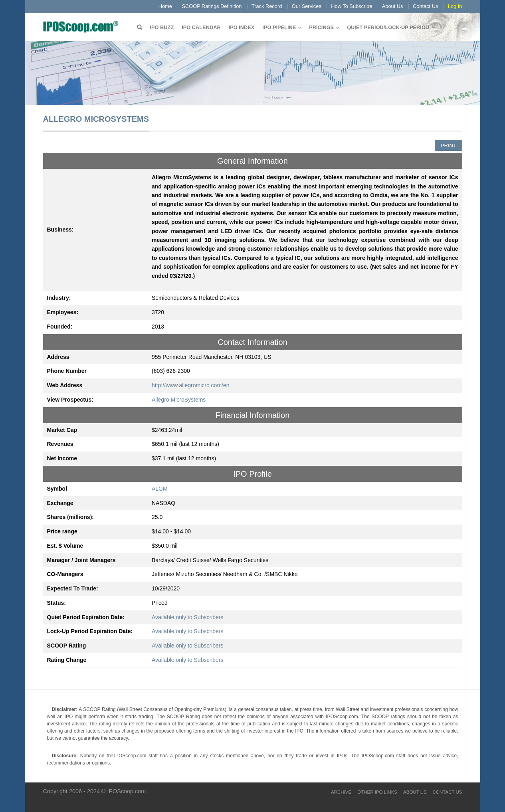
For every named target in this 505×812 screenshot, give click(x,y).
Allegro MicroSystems (179, 400)
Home (165, 6)
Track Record (267, 6)
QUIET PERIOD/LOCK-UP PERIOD (388, 27)
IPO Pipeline (279, 27)
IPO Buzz (162, 27)
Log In (455, 6)
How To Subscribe (352, 6)
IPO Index (242, 27)
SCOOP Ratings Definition (212, 6)
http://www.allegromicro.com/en (191, 385)
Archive (341, 792)
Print (449, 146)
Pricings (321, 27)
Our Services (307, 6)
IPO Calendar (201, 27)
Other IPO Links (377, 792)
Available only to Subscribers (188, 617)
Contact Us (425, 6)
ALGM (160, 489)
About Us (393, 6)
